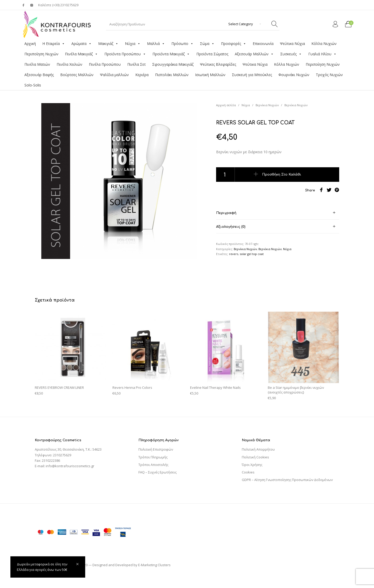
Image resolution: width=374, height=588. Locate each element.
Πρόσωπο (182, 44)
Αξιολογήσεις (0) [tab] (231, 227)
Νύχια (133, 44)
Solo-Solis (33, 85)
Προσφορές (234, 44)
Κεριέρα (142, 75)
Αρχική (30, 44)
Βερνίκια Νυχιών (267, 105)
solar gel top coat (252, 254)
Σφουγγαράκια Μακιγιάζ (173, 64)
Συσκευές (291, 54)
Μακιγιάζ (108, 44)
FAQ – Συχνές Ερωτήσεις (158, 472)
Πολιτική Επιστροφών (156, 449)
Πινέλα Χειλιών (69, 64)
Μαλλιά (156, 44)
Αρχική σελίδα (226, 105)
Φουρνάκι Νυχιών (294, 75)
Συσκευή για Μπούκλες (252, 75)
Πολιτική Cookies (255, 457)
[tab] (278, 213)
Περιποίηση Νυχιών (41, 54)
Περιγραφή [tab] (226, 213)
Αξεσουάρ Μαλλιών (254, 54)
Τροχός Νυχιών (329, 75)
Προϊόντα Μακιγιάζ (171, 54)
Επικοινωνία (263, 44)
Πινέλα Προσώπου (105, 64)
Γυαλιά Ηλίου (322, 54)
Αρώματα (82, 44)
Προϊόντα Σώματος (212, 54)
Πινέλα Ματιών (37, 64)
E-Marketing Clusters (154, 565)
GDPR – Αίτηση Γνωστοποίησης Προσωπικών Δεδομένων (287, 480)
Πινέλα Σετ (136, 64)
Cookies (248, 472)
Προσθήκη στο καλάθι (282, 175)
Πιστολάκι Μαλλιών (172, 75)
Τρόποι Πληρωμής (153, 457)
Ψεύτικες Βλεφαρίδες (218, 64)
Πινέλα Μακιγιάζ (81, 54)
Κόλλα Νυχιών (324, 44)
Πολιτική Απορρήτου (258, 449)
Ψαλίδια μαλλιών (114, 75)
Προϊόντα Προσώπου (125, 54)
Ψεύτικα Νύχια (292, 44)
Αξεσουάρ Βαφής (39, 75)
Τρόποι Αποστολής (153, 465)
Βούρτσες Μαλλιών (77, 75)
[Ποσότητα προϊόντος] (225, 175)
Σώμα (207, 44)
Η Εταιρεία (54, 44)
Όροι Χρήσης (252, 465)
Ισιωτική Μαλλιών (210, 75)
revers (234, 254)
